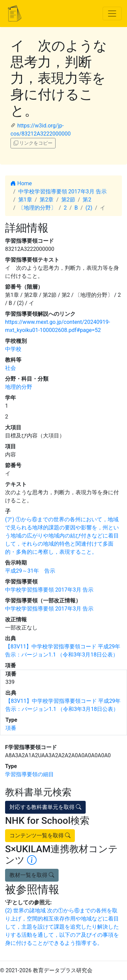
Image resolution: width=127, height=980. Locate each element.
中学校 (13, 349)
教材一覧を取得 (32, 875)
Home (21, 183)
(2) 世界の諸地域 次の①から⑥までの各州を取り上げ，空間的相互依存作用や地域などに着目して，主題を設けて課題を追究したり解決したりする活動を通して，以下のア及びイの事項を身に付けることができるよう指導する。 (62, 927)
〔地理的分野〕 (37, 208)
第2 (87, 200)
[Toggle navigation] (112, 14)
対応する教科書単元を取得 (45, 807)
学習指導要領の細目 (29, 774)
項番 (11, 728)
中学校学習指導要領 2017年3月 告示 (62, 192)
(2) (89, 208)
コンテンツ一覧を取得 (40, 835)
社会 (10, 368)
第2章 (47, 200)
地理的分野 (19, 387)
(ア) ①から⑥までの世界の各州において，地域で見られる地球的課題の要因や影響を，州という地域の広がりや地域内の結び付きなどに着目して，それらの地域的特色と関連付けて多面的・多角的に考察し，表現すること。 (62, 536)
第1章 (25, 200)
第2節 (68, 200)
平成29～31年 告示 (30, 571)
